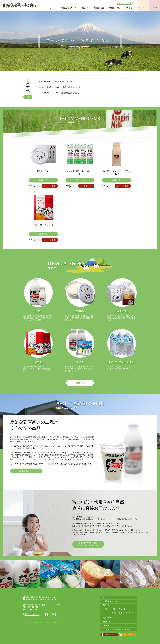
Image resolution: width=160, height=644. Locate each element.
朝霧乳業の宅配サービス (88, 544)
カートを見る (154, 7)
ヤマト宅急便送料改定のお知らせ (67, 93)
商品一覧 (85, 8)
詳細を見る (43, 180)
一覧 (28, 97)
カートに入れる (50, 186)
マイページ (143, 7)
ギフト (114, 613)
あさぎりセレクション (127, 613)
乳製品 (114, 609)
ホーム (53, 8)
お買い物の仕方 (99, 8)
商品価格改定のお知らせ (64, 81)
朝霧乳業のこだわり (68, 8)
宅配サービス (115, 8)
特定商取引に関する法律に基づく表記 (116, 630)
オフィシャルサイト (124, 3)
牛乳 (106, 609)
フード (107, 613)
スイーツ (122, 609)
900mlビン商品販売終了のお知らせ (68, 87)
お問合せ (129, 8)
